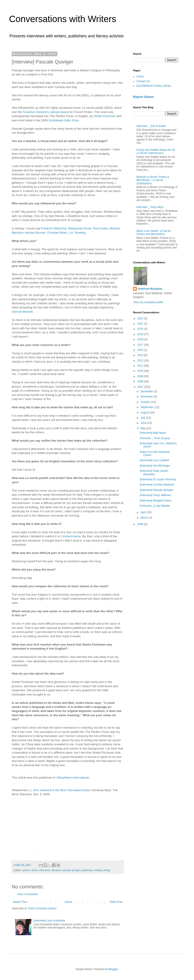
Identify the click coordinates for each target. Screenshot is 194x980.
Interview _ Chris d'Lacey (155, 438)
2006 (141, 524)
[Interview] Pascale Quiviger (157, 490)
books (35, 870)
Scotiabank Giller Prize (64, 120)
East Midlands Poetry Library (154, 86)
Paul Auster (100, 228)
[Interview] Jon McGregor (155, 466)
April (144, 512)
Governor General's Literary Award (46, 112)
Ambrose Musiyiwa (150, 289)
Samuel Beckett (22, 312)
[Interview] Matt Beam (153, 433)
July (143, 418)
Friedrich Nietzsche (54, 228)
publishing (87, 870)
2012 (141, 361)
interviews (45, 870)
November (147, 397)
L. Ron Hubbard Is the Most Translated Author (60, 790)
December (147, 391)
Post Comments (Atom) (42, 908)
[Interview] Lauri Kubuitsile (49, 921)
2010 (141, 371)
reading (98, 870)
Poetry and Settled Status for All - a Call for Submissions (156, 151)
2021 (141, 324)
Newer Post (20, 902)
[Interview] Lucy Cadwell (154, 460)
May (143, 428)
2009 (141, 376)
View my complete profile (148, 302)
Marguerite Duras (80, 228)
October (146, 402)
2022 (141, 318)
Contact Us (143, 81)
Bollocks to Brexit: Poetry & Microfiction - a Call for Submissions (153, 180)
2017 (141, 345)
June (144, 423)
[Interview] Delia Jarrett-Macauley (154, 472)
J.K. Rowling (77, 233)
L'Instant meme (71, 536)
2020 (141, 329)
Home (68, 902)
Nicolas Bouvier (35, 233)
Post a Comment (27, 894)
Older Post (116, 902)
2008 (141, 382)
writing (107, 870)
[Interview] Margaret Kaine (156, 501)
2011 (141, 366)
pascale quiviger (71, 870)
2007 (141, 387)
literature (56, 870)
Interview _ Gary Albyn (150, 207)
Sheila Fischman (105, 116)
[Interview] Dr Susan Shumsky (158, 479)
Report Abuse (143, 97)
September (148, 407)
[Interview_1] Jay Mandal (155, 506)
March (145, 518)
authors (26, 870)
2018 (141, 339)
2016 (141, 350)
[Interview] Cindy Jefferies (155, 495)
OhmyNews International (73, 778)
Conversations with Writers (63, 19)
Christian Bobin (57, 233)
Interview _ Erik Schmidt (151, 126)
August (145, 413)
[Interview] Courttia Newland (157, 485)
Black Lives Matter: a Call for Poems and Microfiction (154, 233)
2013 (141, 355)
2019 (141, 334)
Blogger (113, 969)
